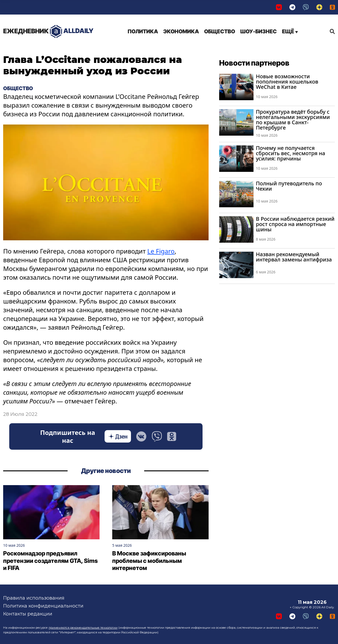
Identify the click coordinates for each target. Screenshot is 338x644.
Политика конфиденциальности (43, 606)
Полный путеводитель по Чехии (289, 186)
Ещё (290, 31)
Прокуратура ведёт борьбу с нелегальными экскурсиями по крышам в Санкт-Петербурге (293, 120)
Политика (143, 31)
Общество (220, 31)
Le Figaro (161, 251)
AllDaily (48, 32)
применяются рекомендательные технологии (83, 628)
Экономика (181, 31)
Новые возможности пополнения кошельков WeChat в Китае (287, 82)
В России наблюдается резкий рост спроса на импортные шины (295, 224)
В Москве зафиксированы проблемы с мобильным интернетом (149, 561)
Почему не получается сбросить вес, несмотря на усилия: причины (290, 153)
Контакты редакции (28, 614)
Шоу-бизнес (259, 31)
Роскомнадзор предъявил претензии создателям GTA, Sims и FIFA (50, 561)
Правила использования (34, 598)
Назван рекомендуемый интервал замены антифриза (294, 257)
